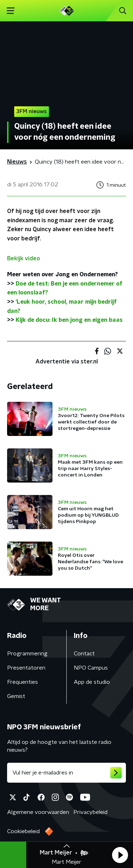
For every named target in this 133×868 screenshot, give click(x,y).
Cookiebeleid (23, 831)
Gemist (16, 696)
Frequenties (23, 682)
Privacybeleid (90, 812)
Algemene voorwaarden (38, 812)
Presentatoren (26, 668)
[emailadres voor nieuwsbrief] (66, 773)
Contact (84, 654)
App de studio (92, 682)
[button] (120, 855)
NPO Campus (91, 668)
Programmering (27, 654)
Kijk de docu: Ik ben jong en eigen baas (69, 320)
